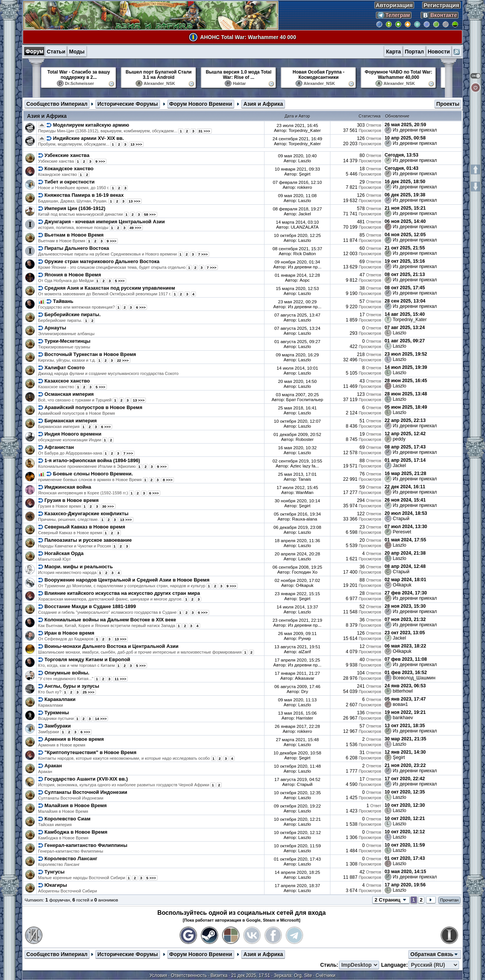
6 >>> (141, 307)
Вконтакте (440, 15)
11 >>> (120, 679)
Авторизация (394, 5)
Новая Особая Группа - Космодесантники (318, 75)
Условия (158, 975)
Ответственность (189, 975)
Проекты (448, 104)
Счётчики (325, 975)
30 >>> (108, 506)
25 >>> (88, 692)
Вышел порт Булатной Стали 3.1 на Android (159, 75)
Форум (35, 51)
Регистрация (441, 5)
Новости (439, 52)
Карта (394, 52)
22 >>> (123, 360)
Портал (414, 52)
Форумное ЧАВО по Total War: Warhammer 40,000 (399, 75)
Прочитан (450, 900)
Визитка (219, 975)
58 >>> (150, 214)
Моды (77, 52)
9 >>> (100, 161)
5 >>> (120, 281)
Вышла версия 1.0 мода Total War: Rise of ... (239, 75)
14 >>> (101, 719)
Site (308, 975)
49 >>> (135, 228)
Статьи (56, 52)
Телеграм (394, 15)
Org (298, 975)
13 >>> (136, 144)
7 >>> (203, 254)
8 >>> (168, 480)
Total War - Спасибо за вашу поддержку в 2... (79, 75)
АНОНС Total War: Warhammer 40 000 (248, 37)
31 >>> (204, 131)
